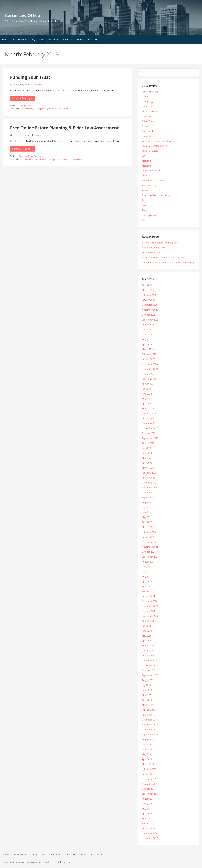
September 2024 (150, 379)
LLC (144, 156)
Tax (144, 200)
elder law (24, 159)
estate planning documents (46, 109)
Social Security (149, 185)
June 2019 (147, 690)
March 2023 (148, 468)
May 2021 (147, 576)
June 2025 (147, 334)
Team (80, 40)
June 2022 (147, 512)
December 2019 (150, 660)
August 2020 (148, 621)
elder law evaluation (38, 159)
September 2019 (150, 675)
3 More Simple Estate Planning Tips (160, 243)
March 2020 (148, 646)
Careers (146, 97)
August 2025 (148, 325)
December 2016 (150, 833)
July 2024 (146, 389)
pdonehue (38, 85)
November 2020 (150, 606)
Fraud (145, 126)
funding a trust (65, 109)
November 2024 (150, 369)
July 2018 (146, 744)
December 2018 (150, 720)
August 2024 (148, 384)
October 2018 (149, 730)
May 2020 (147, 636)
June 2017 (147, 804)
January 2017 (148, 828)
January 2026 (148, 300)
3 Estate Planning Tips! (153, 248)
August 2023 (148, 443)
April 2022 (147, 522)
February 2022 (149, 532)
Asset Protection (150, 92)
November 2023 (150, 428)
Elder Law (23, 156)
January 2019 (148, 715)
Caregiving (147, 101)
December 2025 (150, 305)
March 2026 (148, 290)
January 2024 (148, 418)
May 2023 (147, 458)
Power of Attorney (151, 171)
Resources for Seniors (153, 181)
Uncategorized (25, 105)
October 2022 (149, 493)
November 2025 (150, 310)
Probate (146, 176)
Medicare (146, 166)
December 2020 (150, 601)
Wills (144, 220)
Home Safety (148, 136)
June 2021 (147, 572)
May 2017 (147, 809)
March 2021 (148, 586)
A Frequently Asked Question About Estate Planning (168, 262)
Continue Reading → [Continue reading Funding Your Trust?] (23, 98)
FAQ (33, 40)
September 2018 (150, 735)
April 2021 (147, 581)
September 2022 (150, 497)
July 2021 (146, 567)
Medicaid (146, 161)
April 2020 (147, 641)
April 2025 (147, 344)
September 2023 (150, 438)
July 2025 (146, 330)
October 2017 (149, 789)
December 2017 (150, 779)
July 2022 (146, 507)
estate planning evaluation (73, 159)
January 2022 (148, 537)
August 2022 (148, 502)
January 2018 (148, 774)
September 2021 (150, 557)
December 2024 (150, 364)
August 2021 (148, 562)
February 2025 (149, 354)
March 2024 (148, 409)
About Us (68, 40)
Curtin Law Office (22, 15)
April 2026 (147, 285)
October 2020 (149, 611)
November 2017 (150, 784)
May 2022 (147, 517)
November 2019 (150, 665)
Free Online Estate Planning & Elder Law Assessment (64, 128)
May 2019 (147, 695)
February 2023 (149, 473)
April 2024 (147, 404)
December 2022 (150, 483)
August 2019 (148, 680)
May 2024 (147, 399)
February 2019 (149, 710)
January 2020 (148, 656)
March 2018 (148, 764)
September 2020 (150, 616)
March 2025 (148, 349)
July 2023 (146, 448)
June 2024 (147, 394)
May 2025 (147, 339)
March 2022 (148, 527)
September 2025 (150, 320)
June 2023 (147, 453)
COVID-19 (147, 106)
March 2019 (148, 705)
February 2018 (149, 769)
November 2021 (150, 547)
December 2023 (150, 423)
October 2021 (149, 552)
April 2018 (147, 759)
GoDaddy (67, 862)
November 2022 (150, 488)
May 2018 (147, 754)
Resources (54, 40)
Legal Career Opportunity (155, 146)
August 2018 (148, 739)
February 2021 (149, 591)
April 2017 (147, 814)
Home (5, 40)
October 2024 (149, 374)
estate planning (27, 109)
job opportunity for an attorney (158, 141)
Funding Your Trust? (31, 77)
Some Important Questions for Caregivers (163, 258)
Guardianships (149, 131)
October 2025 (149, 315)
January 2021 (148, 596)
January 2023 (148, 478)
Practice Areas (20, 40)
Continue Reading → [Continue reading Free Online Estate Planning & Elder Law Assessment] (23, 149)
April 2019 (147, 700)
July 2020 (146, 626)
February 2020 (149, 651)
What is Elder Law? (151, 253)
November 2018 (150, 725)
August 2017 (148, 799)
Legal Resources (150, 151)
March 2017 (148, 818)
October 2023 (149, 433)
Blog (42, 40)
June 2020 (147, 631)
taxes (145, 205)
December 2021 (150, 542)
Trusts (145, 210)
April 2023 (147, 463)
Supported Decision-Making (156, 195)
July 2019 (146, 685)
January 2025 (148, 359)
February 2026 (149, 295)
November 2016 (150, 838)
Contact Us (92, 40)
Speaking (147, 190)
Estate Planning (35, 156)
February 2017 (149, 823)
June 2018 (147, 749)
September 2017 (150, 794)
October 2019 (149, 670)
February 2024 (149, 414)
